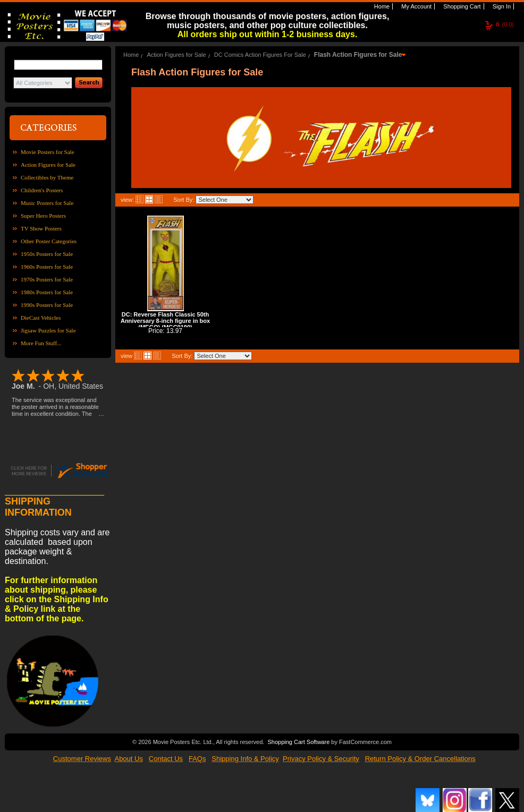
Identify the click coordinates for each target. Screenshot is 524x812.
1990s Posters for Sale (47, 305)
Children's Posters (42, 190)
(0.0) (505, 24)
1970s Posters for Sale (47, 279)
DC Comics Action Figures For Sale (260, 55)
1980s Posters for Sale (47, 292)
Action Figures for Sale (48, 165)
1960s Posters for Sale (47, 267)
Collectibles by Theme (47, 177)
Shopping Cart (461, 6)
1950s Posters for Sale (47, 254)
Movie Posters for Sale (48, 152)
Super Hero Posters (43, 216)
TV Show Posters (41, 228)
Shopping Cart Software (298, 742)
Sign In (501, 6)
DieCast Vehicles (41, 318)
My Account (416, 6)
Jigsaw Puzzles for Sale (48, 330)
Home (381, 6)
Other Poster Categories (49, 241)
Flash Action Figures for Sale (358, 55)
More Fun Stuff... (41, 343)
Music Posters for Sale (47, 203)
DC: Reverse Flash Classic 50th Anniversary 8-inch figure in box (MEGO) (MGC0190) (165, 321)
